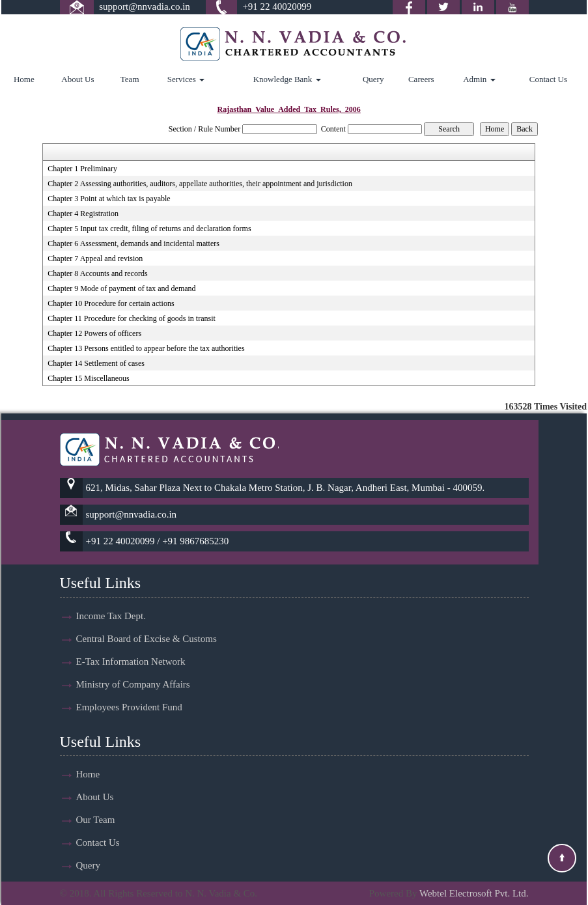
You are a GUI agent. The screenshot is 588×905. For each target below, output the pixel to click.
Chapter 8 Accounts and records (97, 273)
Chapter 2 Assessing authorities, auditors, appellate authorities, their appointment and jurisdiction (200, 184)
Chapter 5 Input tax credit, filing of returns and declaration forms (149, 229)
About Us (77, 79)
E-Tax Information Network (131, 650)
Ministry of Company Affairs (133, 673)
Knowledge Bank (287, 79)
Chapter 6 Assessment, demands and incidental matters (133, 244)
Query (373, 79)
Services (186, 79)
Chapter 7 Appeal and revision (95, 258)
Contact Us (548, 79)
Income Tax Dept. (111, 604)
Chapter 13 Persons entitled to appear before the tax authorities (146, 348)
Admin (479, 79)
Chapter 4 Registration (83, 214)
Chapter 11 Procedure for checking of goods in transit (131, 318)
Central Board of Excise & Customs (147, 627)
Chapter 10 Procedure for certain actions (111, 303)
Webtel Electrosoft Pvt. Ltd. (474, 893)
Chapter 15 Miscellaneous (88, 378)
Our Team (96, 808)
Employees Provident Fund (129, 695)
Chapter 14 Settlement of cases (96, 363)
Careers (421, 79)
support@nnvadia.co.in (145, 7)
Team (130, 79)
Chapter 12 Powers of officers (94, 333)
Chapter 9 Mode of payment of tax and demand (121, 288)
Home (24, 79)
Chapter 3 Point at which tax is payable (109, 199)
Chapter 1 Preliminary (82, 169)
